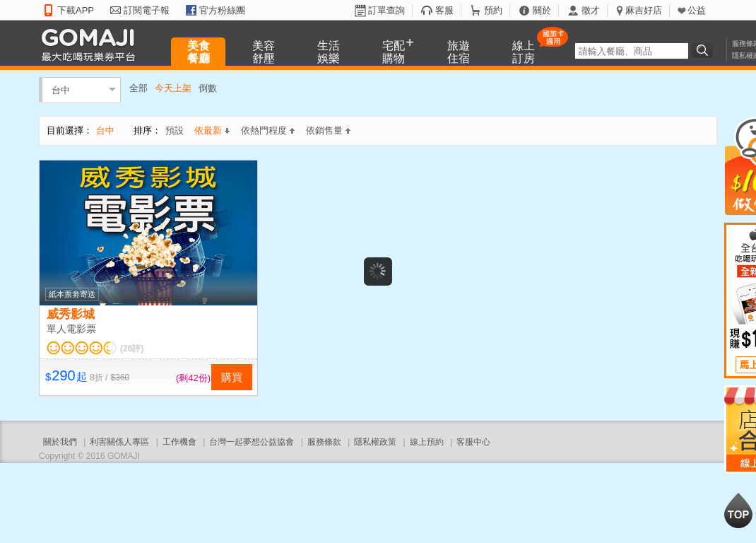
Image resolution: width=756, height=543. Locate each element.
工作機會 (179, 442)
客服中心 (473, 442)
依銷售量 (328, 130)
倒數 (208, 88)
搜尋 (704, 50)
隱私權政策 (375, 442)
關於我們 (60, 442)
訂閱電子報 (147, 10)
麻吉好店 (644, 10)
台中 (61, 89)
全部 (138, 88)
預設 (175, 130)
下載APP (76, 10)
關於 (542, 10)
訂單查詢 (386, 10)
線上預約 (427, 442)
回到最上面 (738, 510)
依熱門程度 (268, 130)
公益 (697, 10)
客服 (444, 10)
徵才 (591, 10)
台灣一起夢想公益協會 (252, 442)
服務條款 (324, 442)
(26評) (132, 349)
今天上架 (173, 88)
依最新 (212, 130)
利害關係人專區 (119, 442)
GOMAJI (92, 44)
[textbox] (632, 51)
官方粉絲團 (222, 10)
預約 (493, 10)
